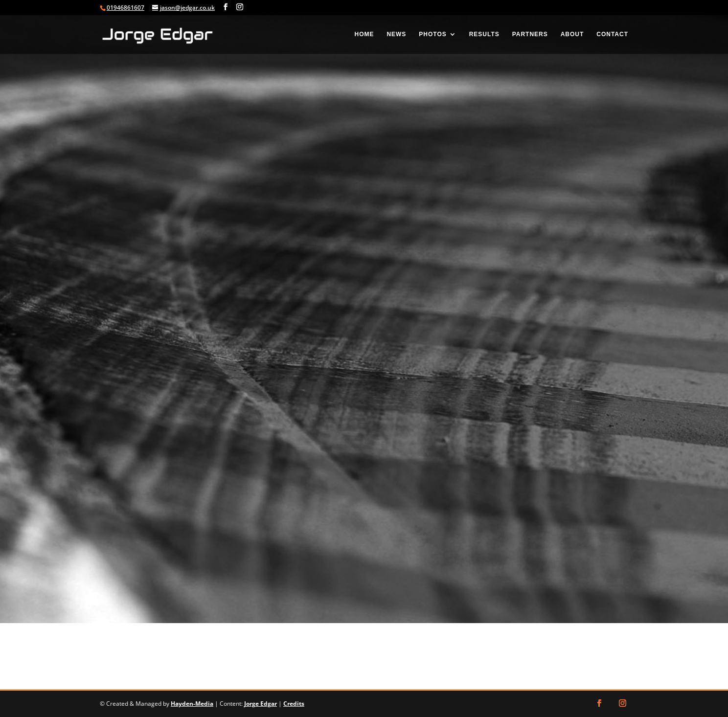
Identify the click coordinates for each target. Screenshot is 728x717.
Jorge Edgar (261, 704)
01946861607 (125, 8)
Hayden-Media (192, 704)
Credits (294, 704)
